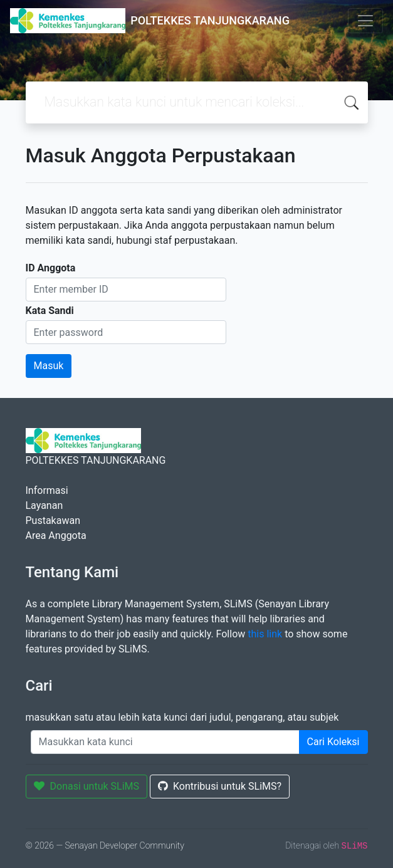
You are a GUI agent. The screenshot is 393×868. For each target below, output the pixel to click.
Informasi (47, 490)
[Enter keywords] (165, 742)
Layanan (45, 505)
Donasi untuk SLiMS (87, 786)
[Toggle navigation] (365, 21)
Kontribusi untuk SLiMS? (220, 786)
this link (265, 634)
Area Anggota (56, 536)
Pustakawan (53, 520)
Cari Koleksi (333, 742)
